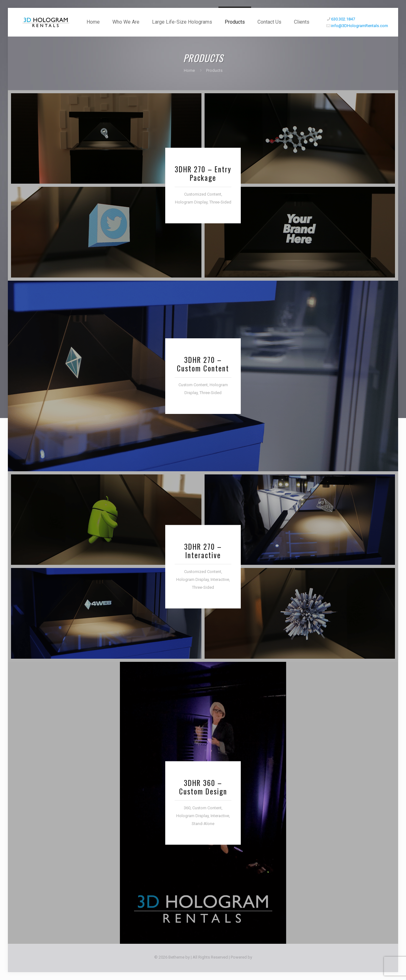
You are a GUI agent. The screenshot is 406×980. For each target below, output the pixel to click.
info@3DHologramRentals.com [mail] (360, 26)
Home (189, 70)
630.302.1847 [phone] (343, 19)
